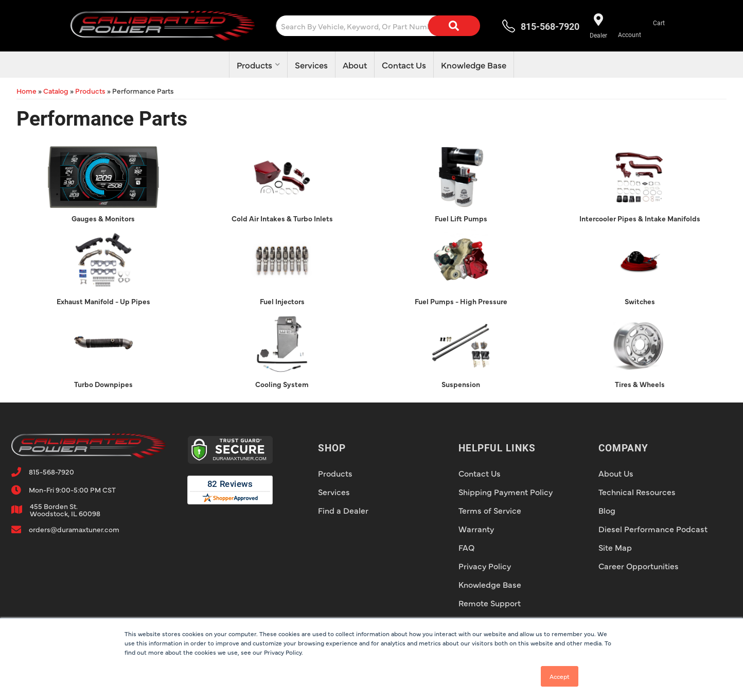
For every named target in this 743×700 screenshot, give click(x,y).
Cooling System (282, 384)
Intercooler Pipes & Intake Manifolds (640, 218)
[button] (381, 26)
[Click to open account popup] (630, 26)
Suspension (461, 384)
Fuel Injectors (282, 301)
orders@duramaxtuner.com (74, 529)
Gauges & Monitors (103, 218)
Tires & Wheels (640, 384)
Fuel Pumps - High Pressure (461, 301)
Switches (640, 301)
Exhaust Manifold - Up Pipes (103, 301)
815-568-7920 (51, 471)
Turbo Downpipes (103, 384)
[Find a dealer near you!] (598, 26)
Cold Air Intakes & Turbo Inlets (282, 218)
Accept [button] (560, 676)
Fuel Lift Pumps (461, 218)
